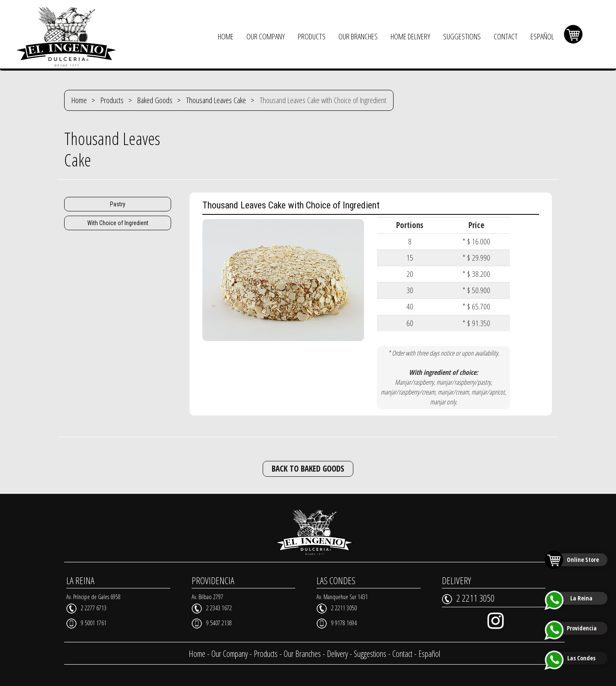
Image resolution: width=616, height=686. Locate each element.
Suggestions (370, 654)
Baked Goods (155, 100)
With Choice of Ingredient (118, 223)
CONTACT (506, 36)
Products (112, 100)
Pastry (118, 204)
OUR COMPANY (266, 36)
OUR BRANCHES (358, 36)
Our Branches (302, 654)
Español (429, 654)
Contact (402, 654)
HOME (226, 36)
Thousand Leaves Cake (216, 100)
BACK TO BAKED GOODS (308, 469)
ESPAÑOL (542, 36)
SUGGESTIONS (462, 36)
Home (79, 100)
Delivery (337, 654)
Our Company (230, 654)
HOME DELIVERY (410, 36)
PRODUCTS (312, 36)
